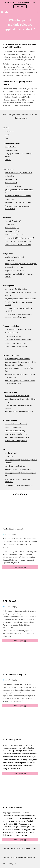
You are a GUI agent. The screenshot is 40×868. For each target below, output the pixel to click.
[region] (20, 5)
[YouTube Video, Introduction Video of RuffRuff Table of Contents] (20, 514)
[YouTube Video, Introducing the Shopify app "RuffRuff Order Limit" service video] (20, 586)
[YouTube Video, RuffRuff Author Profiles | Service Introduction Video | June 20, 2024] (20, 792)
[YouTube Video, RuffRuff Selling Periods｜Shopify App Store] (20, 724)
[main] (20, 25)
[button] (2, 12)
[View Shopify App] (20, 567)
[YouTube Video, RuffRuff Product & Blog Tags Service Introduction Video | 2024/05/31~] (20, 659)
